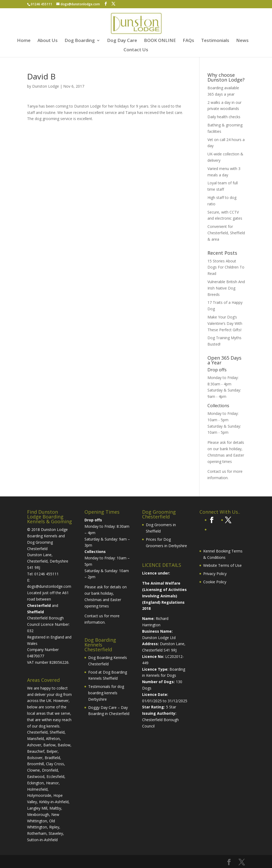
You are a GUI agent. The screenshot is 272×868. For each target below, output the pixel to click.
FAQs (188, 41)
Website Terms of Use (222, 565)
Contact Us (136, 50)
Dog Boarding (80, 41)
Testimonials (215, 41)
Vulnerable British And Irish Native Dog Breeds (226, 288)
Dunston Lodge (46, 86)
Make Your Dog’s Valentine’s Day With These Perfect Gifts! (225, 323)
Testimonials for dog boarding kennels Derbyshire (106, 693)
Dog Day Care (122, 41)
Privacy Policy (215, 574)
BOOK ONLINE (160, 41)
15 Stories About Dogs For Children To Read (226, 267)
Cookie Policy (215, 582)
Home (24, 41)
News (242, 41)
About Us (48, 41)
